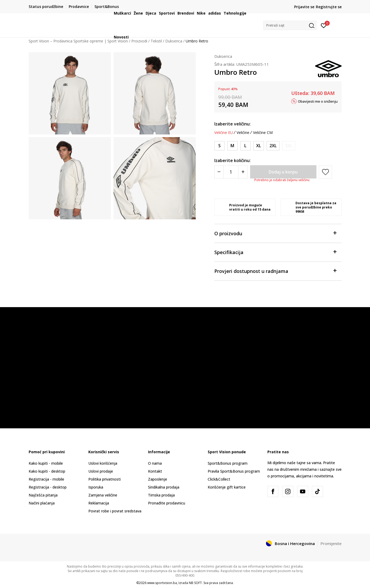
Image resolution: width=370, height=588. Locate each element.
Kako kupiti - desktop (47, 471)
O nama (155, 463)
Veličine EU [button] (224, 133)
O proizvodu (275, 233)
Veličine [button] (243, 133)
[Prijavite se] (324, 25)
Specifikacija (275, 252)
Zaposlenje (158, 479)
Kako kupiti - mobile (46, 463)
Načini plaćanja (42, 503)
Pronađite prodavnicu (167, 503)
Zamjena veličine (103, 495)
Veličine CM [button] (263, 133)
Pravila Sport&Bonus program (234, 471)
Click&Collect (219, 479)
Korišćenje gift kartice (227, 487)
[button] (290, 25)
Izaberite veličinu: (232, 124)
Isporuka (96, 487)
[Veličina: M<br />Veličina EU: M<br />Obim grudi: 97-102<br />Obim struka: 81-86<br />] (232, 146)
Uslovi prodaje (101, 471)
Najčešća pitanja (43, 495)
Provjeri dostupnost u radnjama (275, 271)
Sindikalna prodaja (164, 487)
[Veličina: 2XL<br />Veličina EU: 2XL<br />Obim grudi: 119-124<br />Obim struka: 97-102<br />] (273, 146)
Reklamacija (99, 503)
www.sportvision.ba (162, 583)
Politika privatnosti (105, 479)
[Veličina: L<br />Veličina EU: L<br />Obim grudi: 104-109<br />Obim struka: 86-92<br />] (245, 146)
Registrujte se (329, 7)
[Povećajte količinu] (243, 172)
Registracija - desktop (48, 487)
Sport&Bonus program (228, 463)
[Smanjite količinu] (219, 172)
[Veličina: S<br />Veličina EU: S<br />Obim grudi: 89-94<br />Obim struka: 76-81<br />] (219, 146)
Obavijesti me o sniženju (318, 101)
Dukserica (223, 56)
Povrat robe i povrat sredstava (115, 511)
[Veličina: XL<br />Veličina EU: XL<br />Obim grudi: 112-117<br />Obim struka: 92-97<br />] (259, 146)
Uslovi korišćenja (103, 463)
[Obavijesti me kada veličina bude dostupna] (289, 146)
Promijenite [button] (331, 543)
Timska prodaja (161, 495)
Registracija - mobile (46, 479)
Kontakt (155, 471)
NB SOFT (195, 583)
